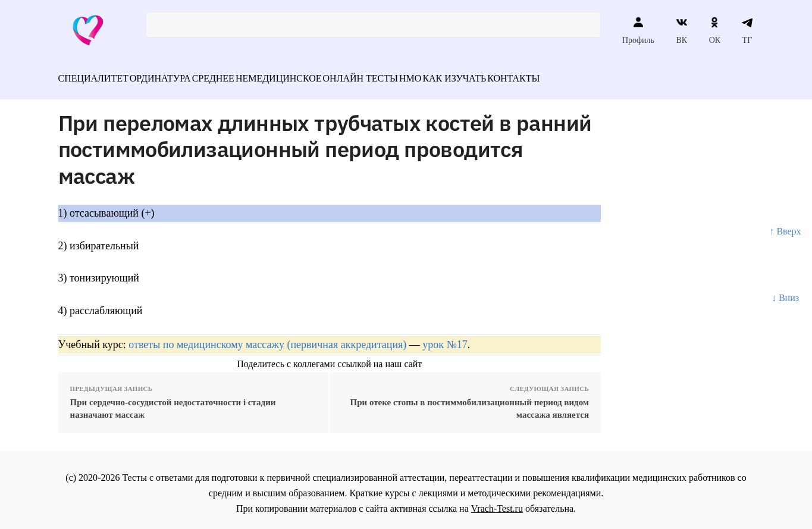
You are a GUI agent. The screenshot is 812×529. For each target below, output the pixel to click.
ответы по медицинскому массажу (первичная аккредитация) (267, 338)
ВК (681, 30)
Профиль (638, 30)
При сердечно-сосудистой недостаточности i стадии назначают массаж (173, 402)
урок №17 (445, 338)
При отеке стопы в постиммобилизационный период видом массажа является (469, 402)
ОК (715, 30)
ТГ (747, 30)
